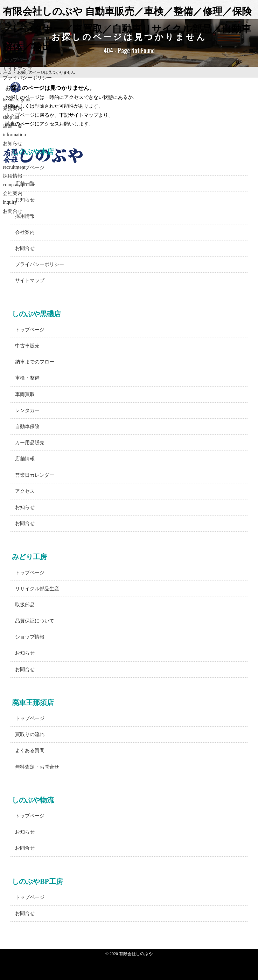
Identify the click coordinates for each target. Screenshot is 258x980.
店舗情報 (25, 459)
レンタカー (27, 410)
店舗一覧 (25, 184)
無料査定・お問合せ (37, 767)
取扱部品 (25, 605)
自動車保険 (27, 427)
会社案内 (25, 232)
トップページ (18, 60)
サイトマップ (30, 280)
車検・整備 (27, 378)
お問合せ (25, 248)
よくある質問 (30, 751)
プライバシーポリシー (27, 78)
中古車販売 (27, 346)
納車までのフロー (35, 362)
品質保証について (35, 621)
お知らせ (25, 200)
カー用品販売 (30, 443)
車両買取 (25, 394)
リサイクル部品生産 (37, 589)
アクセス (25, 491)
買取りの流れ (30, 734)
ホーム (6, 72)
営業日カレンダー (35, 475)
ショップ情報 (30, 637)
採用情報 (25, 216)
